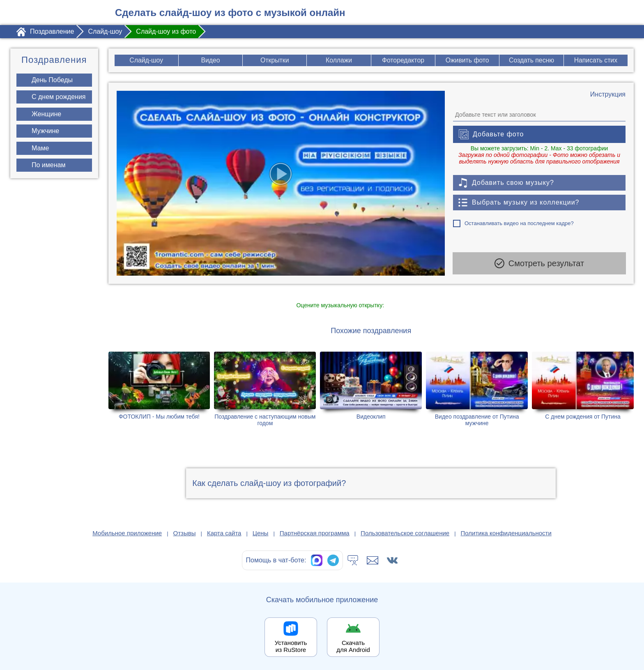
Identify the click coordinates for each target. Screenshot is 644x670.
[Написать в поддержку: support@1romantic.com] (373, 560)
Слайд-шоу (146, 60)
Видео (210, 60)
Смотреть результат (539, 265)
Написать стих (596, 60)
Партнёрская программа (315, 533)
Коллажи (339, 60)
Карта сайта (224, 533)
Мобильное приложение (127, 533)
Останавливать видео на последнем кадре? (519, 223)
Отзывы (185, 533)
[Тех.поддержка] (353, 560)
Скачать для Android (353, 646)
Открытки (274, 60)
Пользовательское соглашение (405, 533)
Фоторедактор (403, 60)
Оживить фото (467, 60)
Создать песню (532, 60)
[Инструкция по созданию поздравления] (608, 94)
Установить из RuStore (291, 646)
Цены (261, 533)
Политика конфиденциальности (506, 533)
